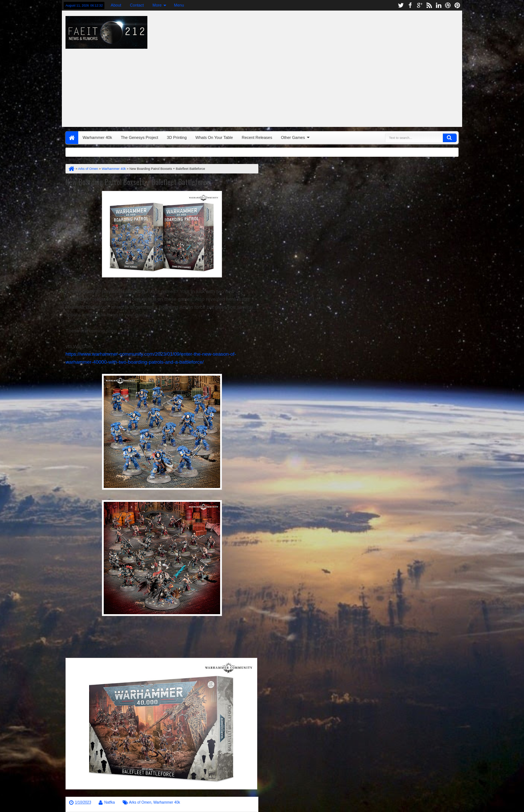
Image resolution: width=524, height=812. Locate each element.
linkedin (438, 5)
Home (72, 138)
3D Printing (177, 137)
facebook (410, 5)
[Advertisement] (359, 67)
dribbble (448, 5)
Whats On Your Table (214, 137)
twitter (401, 5)
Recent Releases (257, 137)
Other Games (293, 137)
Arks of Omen (140, 802)
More (157, 5)
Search (450, 138)
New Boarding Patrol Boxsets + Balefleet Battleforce (138, 182)
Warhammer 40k (97, 137)
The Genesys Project (140, 137)
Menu (179, 5)
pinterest (457, 5)
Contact (137, 5)
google (420, 5)
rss (429, 5)
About (116, 5)
